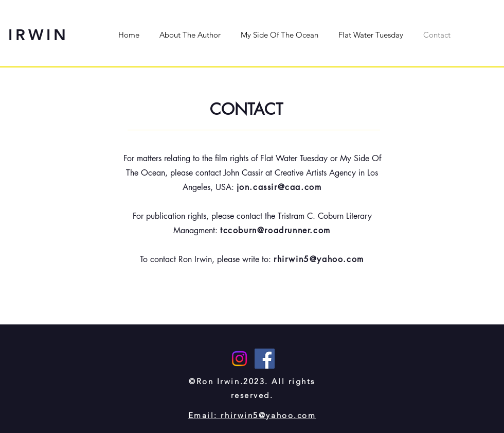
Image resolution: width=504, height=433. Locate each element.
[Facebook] (265, 359)
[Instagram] (239, 359)
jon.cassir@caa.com (279, 187)
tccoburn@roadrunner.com (275, 230)
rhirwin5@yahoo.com (319, 259)
